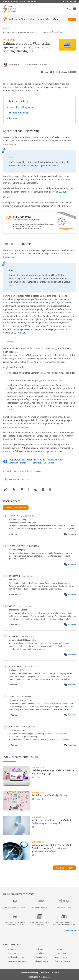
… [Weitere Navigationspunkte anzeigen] (11, 29)
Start (5, 29)
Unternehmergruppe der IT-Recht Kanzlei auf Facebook (32, 463)
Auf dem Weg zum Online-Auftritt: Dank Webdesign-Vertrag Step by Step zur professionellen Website (52, 848)
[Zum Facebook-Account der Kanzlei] (43, 490)
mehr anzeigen (69, 931)
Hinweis (13, 118)
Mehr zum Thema (65, 868)
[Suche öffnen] (68, 9)
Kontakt (55, 973)
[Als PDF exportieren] (14, 490)
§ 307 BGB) (20, 333)
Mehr (73, 19)
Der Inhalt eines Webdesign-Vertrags (50, 795)
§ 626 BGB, (54, 303)
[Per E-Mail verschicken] (35, 490)
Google (10, 1)
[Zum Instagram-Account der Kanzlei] (50, 490)
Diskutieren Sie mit (16, 508)
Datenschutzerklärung (29, 973)
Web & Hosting (9, 40)
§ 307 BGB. (62, 192)
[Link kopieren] (5, 490)
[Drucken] (22, 490)
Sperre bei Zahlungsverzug (22, 107)
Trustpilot (28, 1)
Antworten (72, 534)
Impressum (45, 973)
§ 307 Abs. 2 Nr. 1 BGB (48, 299)
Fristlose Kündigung (18, 113)
